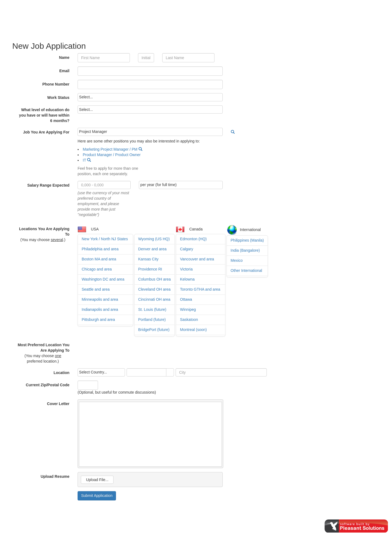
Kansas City (148, 259)
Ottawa (186, 299)
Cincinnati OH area (154, 299)
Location (62, 373)
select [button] (170, 373)
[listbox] (150, 97)
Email (64, 71)
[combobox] (147, 372)
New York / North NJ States (105, 239)
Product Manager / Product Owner (112, 155)
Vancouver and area (197, 259)
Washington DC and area (103, 279)
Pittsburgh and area (98, 320)
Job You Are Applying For (46, 132)
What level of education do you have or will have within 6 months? (44, 115)
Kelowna (187, 279)
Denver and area (152, 249)
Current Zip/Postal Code (48, 385)
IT (84, 160)
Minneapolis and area (100, 299)
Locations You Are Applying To (44, 232)
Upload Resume (55, 476)
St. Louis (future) (152, 309)
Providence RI (150, 269)
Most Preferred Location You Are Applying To (44, 348)
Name (64, 57)
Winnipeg (188, 309)
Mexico (237, 260)
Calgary (186, 249)
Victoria (186, 269)
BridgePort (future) (154, 330)
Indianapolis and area (100, 309)
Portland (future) (152, 320)
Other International (246, 270)
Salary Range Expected (48, 185)
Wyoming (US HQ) (154, 239)
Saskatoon (189, 320)
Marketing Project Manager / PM (110, 149)
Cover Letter (58, 404)
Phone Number (56, 84)
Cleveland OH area (154, 289)
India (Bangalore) (245, 250)
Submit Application (97, 496)
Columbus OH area (155, 279)
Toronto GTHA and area (200, 289)
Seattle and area (96, 289)
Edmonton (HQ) (193, 239)
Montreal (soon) (193, 330)
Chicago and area (97, 269)
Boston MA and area (99, 259)
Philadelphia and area (100, 249)
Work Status (58, 98)
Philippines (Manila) (247, 240)
